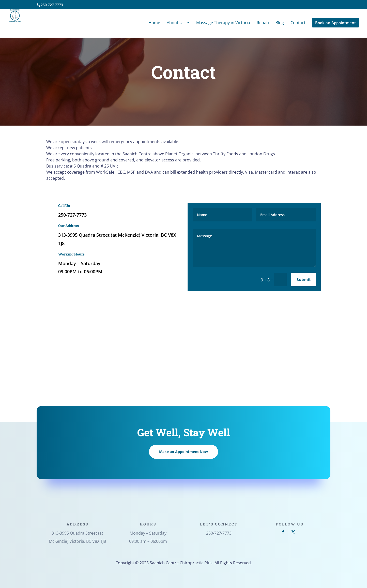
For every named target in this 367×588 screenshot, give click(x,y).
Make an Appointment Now (183, 452)
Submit (303, 280)
